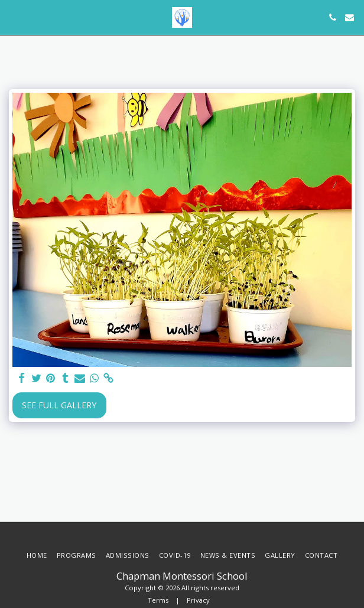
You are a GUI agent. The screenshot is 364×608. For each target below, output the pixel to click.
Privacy (198, 600)
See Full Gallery (59, 405)
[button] (13, 17)
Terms (158, 600)
